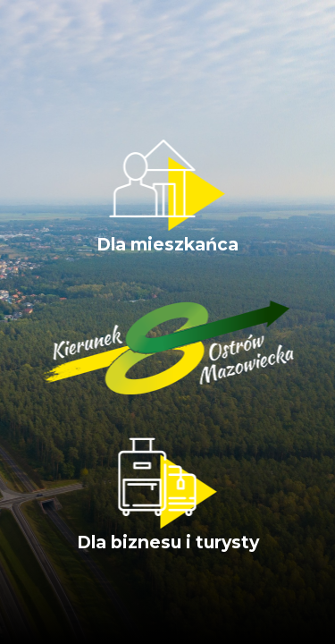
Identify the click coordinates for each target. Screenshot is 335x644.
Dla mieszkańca (167, 197)
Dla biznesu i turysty (168, 495)
